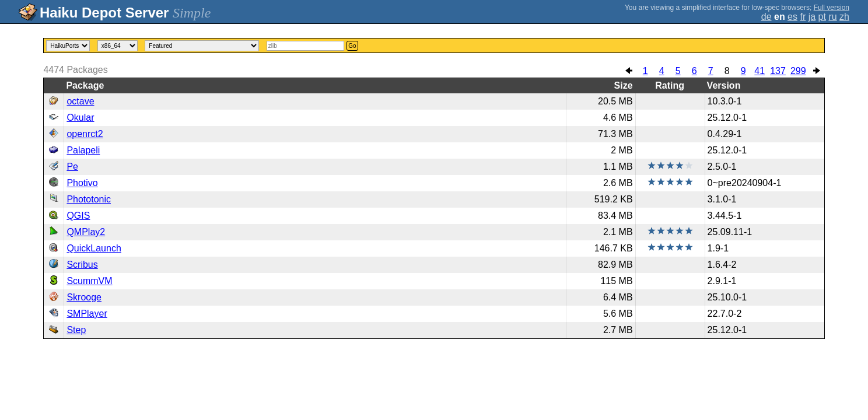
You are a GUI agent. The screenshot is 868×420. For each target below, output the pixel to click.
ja (812, 17)
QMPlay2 (86, 232)
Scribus (82, 265)
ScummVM (89, 281)
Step (76, 330)
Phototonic (89, 199)
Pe (72, 167)
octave (80, 101)
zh (844, 17)
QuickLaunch (94, 248)
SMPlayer (87, 314)
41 (759, 71)
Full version (832, 8)
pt (822, 17)
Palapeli (83, 150)
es (792, 17)
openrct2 (85, 134)
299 (798, 71)
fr (803, 17)
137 (778, 71)
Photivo (82, 183)
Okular (80, 118)
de (766, 17)
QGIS (78, 216)
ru (832, 17)
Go (352, 46)
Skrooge (84, 297)
